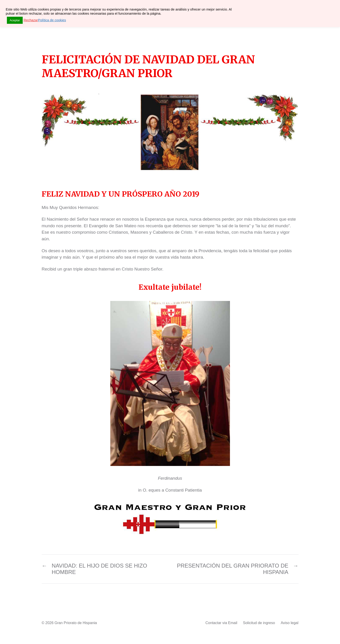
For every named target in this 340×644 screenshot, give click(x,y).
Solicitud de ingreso (259, 623)
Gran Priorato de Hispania (76, 623)
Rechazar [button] (31, 20)
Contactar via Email (221, 623)
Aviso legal (289, 623)
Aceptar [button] (15, 20)
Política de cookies (52, 20)
